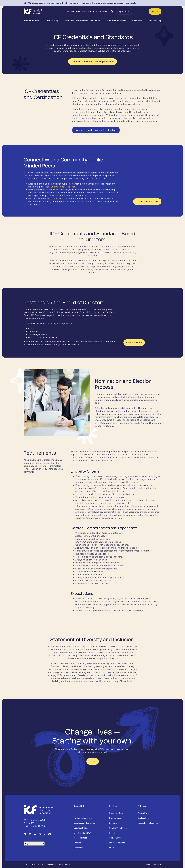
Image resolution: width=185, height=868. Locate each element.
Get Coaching (155, 21)
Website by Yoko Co (154, 864)
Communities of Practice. (63, 187)
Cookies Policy (144, 818)
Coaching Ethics (81, 828)
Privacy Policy (144, 813)
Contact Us (102, 12)
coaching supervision (53, 198)
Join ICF (155, 11)
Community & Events (117, 21)
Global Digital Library (82, 833)
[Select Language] (34, 844)
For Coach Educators (76, 12)
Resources (137, 21)
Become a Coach (31, 21)
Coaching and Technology (85, 823)
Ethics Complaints (117, 843)
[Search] (112, 12)
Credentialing (52, 21)
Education (114, 823)
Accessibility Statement (148, 823)
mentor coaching (50, 190)
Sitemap (77, 843)
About (91, 12)
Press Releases (80, 838)
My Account (124, 11)
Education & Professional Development (83, 21)
